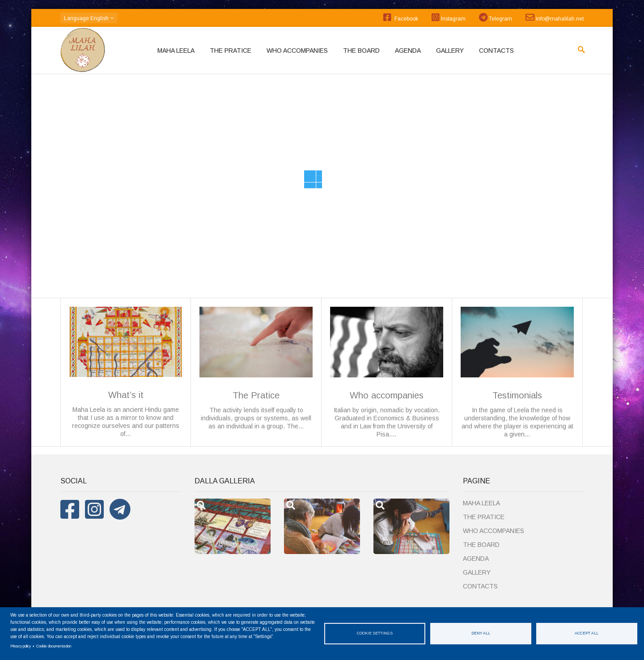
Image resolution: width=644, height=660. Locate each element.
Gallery (450, 51)
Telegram (496, 17)
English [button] (89, 18)
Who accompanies (297, 51)
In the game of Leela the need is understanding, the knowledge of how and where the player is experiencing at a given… (517, 372)
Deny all (481, 633)
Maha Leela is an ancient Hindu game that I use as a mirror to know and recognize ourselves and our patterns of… (126, 372)
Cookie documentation (54, 646)
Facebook (401, 17)
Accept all (587, 633)
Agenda (408, 51)
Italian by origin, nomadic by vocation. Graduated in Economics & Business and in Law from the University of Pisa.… (387, 372)
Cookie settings (375, 633)
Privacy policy (21, 646)
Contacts (496, 51)
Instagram (449, 17)
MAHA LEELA (176, 51)
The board (361, 51)
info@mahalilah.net (555, 17)
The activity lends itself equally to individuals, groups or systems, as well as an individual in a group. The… (256, 368)
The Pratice (231, 51)
